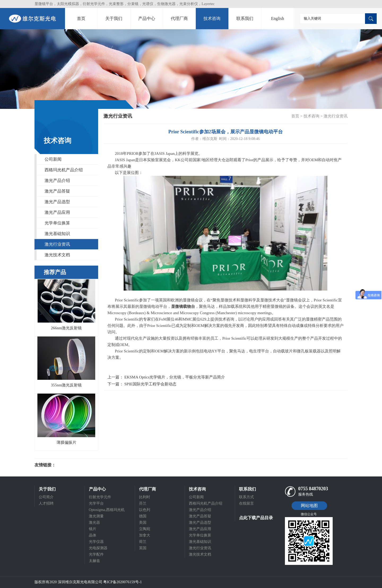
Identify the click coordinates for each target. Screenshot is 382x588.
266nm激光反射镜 (66, 328)
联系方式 (246, 497)
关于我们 (114, 18)
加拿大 (145, 535)
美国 (143, 523)
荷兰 (143, 542)
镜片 (93, 529)
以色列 (145, 510)
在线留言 (246, 503)
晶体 (93, 535)
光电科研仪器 (72, 465)
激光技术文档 (57, 255)
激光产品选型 (57, 202)
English (278, 18)
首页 (81, 18)
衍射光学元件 (100, 497)
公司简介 (46, 497)
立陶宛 (145, 529)
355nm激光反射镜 (66, 385)
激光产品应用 (57, 212)
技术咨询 (212, 18)
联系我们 (245, 18)
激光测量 (96, 516)
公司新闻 (53, 159)
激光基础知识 (57, 234)
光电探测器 (98, 548)
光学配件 (96, 554)
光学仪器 (96, 542)
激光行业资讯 (57, 244)
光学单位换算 (57, 223)
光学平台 (96, 503)
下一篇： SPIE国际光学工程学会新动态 (142, 384)
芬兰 (143, 503)
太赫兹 (94, 561)
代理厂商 (179, 18)
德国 (143, 516)
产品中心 (147, 18)
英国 (143, 548)
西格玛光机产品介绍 (64, 170)
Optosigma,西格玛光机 (107, 510)
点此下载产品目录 (256, 518)
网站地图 (309, 506)
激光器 (94, 523)
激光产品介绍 (57, 180)
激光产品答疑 (57, 191)
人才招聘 (46, 503)
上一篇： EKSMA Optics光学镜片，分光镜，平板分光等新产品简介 (166, 377)
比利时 (145, 497)
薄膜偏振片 (66, 442)
